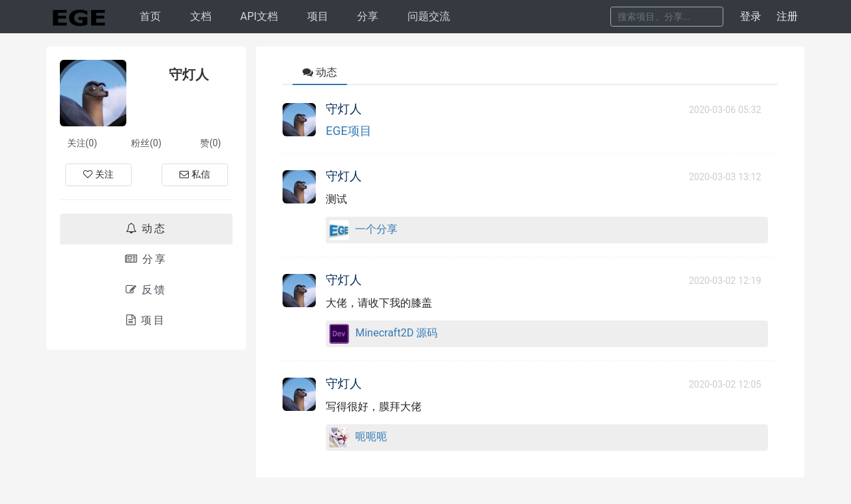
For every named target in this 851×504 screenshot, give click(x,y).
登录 (751, 16)
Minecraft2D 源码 (396, 333)
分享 (368, 16)
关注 (98, 174)
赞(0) (211, 143)
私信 (195, 174)
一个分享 (376, 229)
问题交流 (429, 16)
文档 (201, 16)
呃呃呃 (371, 437)
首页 (150, 16)
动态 (146, 228)
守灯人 (344, 109)
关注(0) (82, 143)
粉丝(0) (146, 143)
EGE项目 (349, 131)
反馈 (146, 290)
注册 (787, 16)
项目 (318, 16)
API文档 (259, 16)
